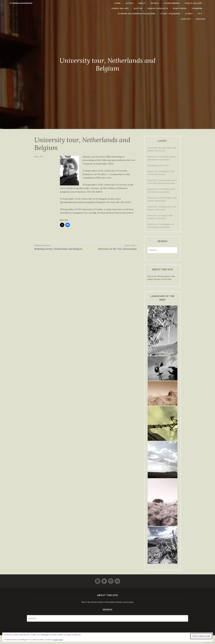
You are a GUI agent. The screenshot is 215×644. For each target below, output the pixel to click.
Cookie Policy (58, 640)
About (148, 3)
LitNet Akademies (161, 14)
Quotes (144, 8)
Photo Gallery (200, 3)
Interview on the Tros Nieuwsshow (111, 247)
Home (124, 3)
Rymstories (186, 8)
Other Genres (178, 3)
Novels (161, 3)
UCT (191, 14)
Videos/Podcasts (164, 8)
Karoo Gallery (127, 8)
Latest (136, 3)
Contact (203, 14)
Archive (207, 19)
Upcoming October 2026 (158, 165)
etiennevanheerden (15, 3)
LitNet (180, 14)
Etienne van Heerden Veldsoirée (128, 14)
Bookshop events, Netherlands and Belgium (60, 247)
